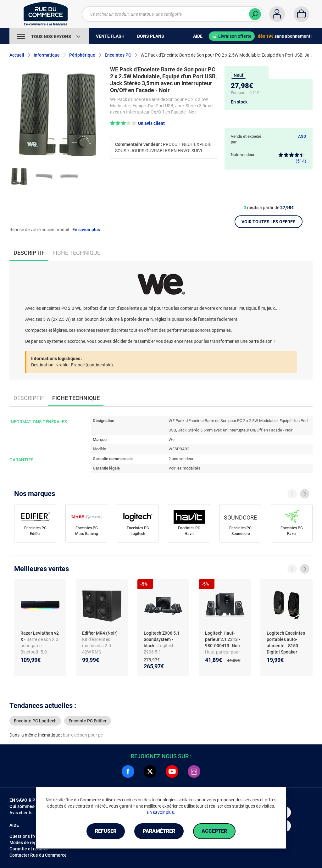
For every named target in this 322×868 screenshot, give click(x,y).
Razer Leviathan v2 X (40, 636)
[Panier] (302, 14)
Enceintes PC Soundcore (240, 531)
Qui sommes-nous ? (29, 806)
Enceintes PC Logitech (138, 531)
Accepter (214, 831)
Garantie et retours (28, 849)
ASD (302, 136)
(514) (292, 158)
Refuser (106, 831)
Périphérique (82, 55)
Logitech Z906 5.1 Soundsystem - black (162, 639)
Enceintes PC (118, 55)
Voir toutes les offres (269, 222)
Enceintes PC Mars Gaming (87, 531)
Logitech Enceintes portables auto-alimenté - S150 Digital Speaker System (286, 646)
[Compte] (277, 14)
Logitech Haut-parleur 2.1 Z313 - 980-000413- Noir (223, 639)
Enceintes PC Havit (189, 531)
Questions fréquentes (31, 836)
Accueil (17, 55)
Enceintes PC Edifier (35, 531)
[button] (137, 123)
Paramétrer (159, 831)
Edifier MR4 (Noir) (100, 633)
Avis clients (21, 813)
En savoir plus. (161, 812)
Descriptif (29, 398)
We (172, 440)
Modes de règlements (31, 843)
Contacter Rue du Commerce (38, 855)
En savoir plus (86, 230)
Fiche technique (76, 253)
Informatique (47, 55)
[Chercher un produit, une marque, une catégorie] (173, 14)
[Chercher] (255, 14)
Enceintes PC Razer (292, 531)
